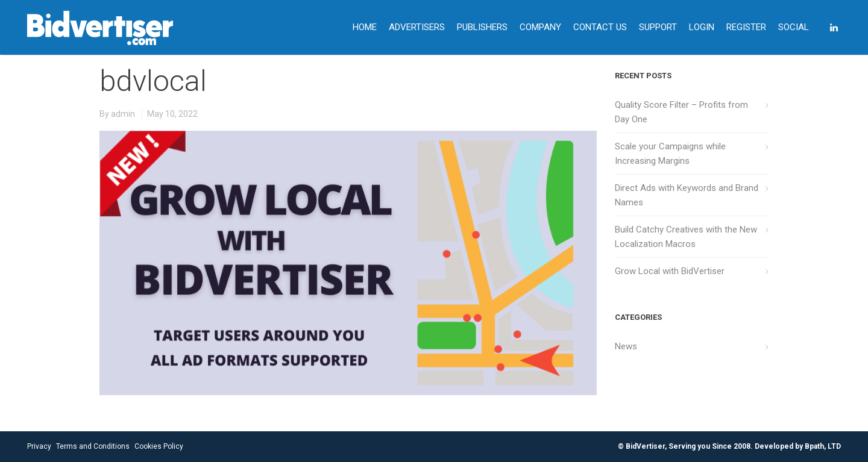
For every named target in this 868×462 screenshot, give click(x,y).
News (626, 346)
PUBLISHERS (482, 27)
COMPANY (540, 27)
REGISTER (746, 27)
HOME (365, 27)
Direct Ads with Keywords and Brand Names (687, 195)
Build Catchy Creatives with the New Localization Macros (686, 237)
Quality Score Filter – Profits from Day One (681, 112)
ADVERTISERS (417, 27)
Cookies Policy (159, 446)
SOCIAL (794, 27)
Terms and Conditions (93, 446)
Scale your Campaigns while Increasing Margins (670, 154)
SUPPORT (658, 27)
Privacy (39, 446)
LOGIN (702, 27)
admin (123, 114)
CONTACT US (600, 27)
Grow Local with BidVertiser (670, 271)
